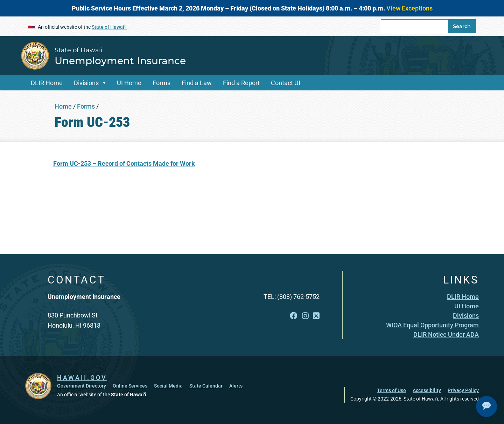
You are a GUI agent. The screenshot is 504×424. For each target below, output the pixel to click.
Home (63, 106)
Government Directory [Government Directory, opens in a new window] (82, 386)
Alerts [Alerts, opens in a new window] (236, 386)
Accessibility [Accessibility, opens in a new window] (427, 390)
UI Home (129, 83)
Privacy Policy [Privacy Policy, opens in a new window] (463, 390)
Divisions (86, 83)
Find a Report (241, 83)
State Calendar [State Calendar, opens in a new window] (206, 386)
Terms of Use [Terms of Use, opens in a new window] (391, 390)
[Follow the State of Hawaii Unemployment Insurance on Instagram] (305, 316)
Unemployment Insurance (120, 61)
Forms (162, 83)
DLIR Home (47, 83)
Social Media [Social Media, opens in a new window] (168, 386)
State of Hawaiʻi (109, 27)
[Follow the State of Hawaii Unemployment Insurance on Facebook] (294, 316)
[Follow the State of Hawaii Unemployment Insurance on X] (316, 316)
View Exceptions (409, 8)
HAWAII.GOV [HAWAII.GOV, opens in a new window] (82, 378)
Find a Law (197, 83)
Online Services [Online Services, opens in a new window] (130, 386)
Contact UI (286, 83)
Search (462, 26)
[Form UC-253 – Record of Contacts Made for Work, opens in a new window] (124, 163)
